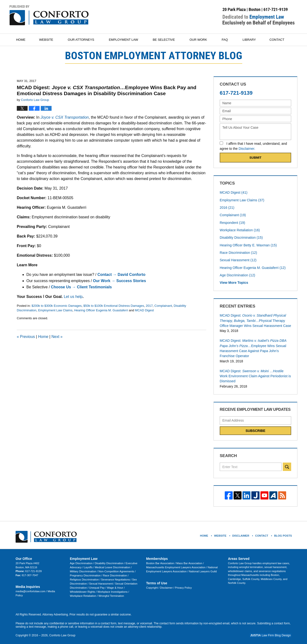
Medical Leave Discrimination (112, 565)
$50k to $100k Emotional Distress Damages (114, 306)
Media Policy (54, 589)
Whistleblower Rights (83, 589)
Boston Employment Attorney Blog (49, 15)
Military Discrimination (83, 569)
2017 (149, 306)
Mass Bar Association (189, 561)
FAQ (227, 40)
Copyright (152, 585)
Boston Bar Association (160, 561)
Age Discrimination (237, 274)
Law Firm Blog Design (272, 632)
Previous (26, 337)
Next (57, 337)
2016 (227, 207)
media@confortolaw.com (30, 589)
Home (22, 40)
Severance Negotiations (103, 577)
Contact (280, 40)
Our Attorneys (83, 40)
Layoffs (88, 565)
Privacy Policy (182, 585)
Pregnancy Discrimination (85, 573)
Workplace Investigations (112, 589)
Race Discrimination (238, 252)
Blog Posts (283, 533)
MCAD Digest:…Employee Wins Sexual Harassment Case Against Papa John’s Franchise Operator (253, 347)
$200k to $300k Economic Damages (56, 306)
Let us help (73, 297)
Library (251, 40)
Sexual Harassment (238, 259)
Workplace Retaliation (239, 230)
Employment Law (125, 40)
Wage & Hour (114, 585)
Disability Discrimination (241, 237)
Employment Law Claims (55, 310)
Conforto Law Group (62, 632)
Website (48, 40)
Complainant (163, 306)
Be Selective (166, 40)
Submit (255, 158)
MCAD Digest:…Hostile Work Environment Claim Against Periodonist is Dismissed (255, 374)
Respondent (232, 222)
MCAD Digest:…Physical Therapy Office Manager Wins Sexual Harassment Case (255, 319)
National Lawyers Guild (186, 569)
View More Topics (234, 282)
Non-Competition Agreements (115, 569)
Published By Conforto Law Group (259, 17)
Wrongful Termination (110, 593)
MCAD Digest (145, 310)
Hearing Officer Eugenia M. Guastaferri (101, 310)
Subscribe (255, 429)
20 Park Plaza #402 (27, 561)
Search (287, 465)
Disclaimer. (247, 149)
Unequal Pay (96, 585)
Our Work (200, 40)
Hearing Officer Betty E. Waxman (248, 244)
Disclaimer (166, 585)
